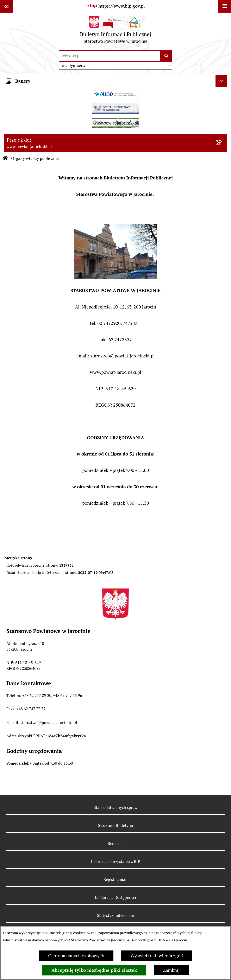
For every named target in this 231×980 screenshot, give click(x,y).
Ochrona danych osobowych (76, 956)
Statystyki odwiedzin (116, 915)
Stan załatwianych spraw (116, 807)
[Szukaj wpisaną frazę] (167, 56)
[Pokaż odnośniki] (6, 6)
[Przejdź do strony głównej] (115, 31)
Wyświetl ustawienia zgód (157, 956)
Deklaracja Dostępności (115, 897)
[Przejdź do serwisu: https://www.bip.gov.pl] (116, 6)
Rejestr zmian (115, 879)
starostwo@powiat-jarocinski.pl (49, 723)
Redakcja (116, 844)
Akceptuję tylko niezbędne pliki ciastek (94, 970)
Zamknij (171, 970)
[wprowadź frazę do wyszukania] (110, 56)
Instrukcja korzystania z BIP (115, 861)
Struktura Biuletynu (116, 825)
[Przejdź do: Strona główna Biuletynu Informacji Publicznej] (5, 159)
